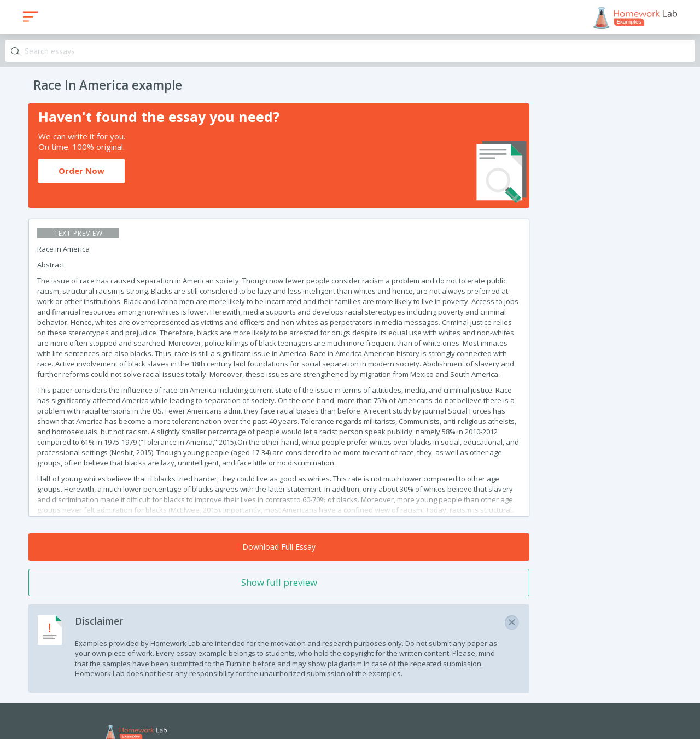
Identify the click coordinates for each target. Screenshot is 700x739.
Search (15, 51)
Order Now (81, 171)
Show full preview (279, 582)
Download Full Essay (279, 547)
